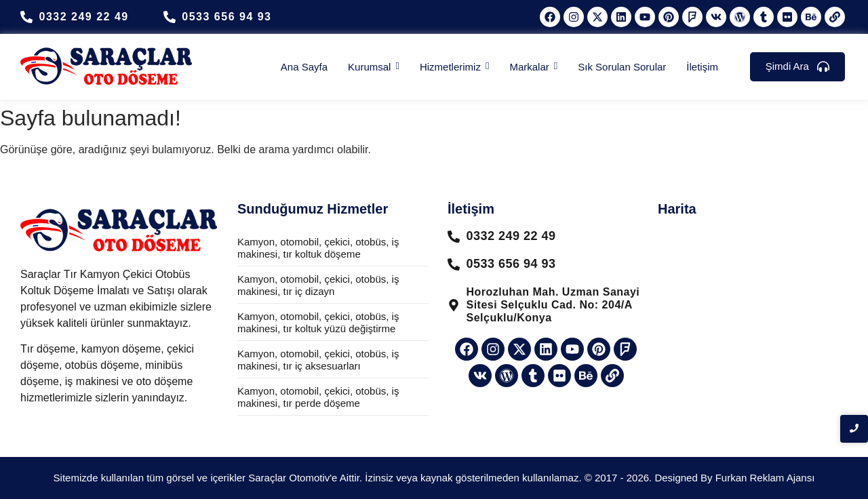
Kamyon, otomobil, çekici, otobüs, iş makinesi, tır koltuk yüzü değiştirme (318, 322)
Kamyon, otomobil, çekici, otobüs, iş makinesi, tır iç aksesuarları (318, 360)
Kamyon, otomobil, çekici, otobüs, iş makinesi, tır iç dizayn (318, 285)
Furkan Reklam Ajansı (765, 478)
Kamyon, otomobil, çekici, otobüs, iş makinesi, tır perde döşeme (318, 397)
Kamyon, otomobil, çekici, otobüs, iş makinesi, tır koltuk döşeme (318, 248)
